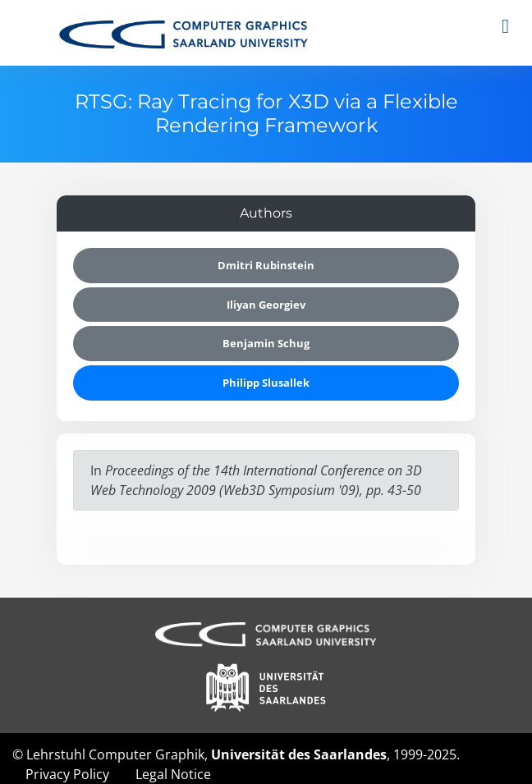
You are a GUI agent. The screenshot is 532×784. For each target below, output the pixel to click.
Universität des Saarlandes (299, 754)
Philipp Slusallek (266, 383)
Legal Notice (173, 774)
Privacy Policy (67, 774)
